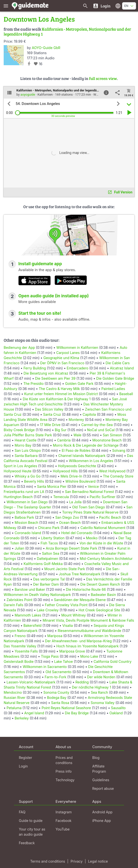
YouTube (63, 829)
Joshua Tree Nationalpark (80, 574)
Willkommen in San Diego (27, 502)
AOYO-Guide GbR (46, 48)
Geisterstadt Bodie (19, 661)
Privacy (76, 861)
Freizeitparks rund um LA (24, 492)
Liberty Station (53, 538)
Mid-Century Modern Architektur (106, 559)
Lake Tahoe (64, 661)
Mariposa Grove (72, 651)
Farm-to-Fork (55, 677)
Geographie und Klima (61, 358)
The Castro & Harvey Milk (59, 389)
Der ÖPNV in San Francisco (62, 363)
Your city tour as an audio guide (32, 832)
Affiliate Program (99, 769)
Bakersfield (33, 625)
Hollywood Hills (65, 471)
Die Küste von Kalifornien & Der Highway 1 (57, 399)
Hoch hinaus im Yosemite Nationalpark (87, 646)
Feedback (27, 843)
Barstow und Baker (30, 589)
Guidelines (101, 780)
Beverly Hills (34, 481)
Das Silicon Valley (49, 409)
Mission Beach (26, 522)
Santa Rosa (60, 703)
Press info (64, 771)
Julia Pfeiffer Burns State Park (28, 435)
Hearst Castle (26, 440)
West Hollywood (112, 471)
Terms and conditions (47, 861)
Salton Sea (51, 553)
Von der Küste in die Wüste (101, 543)
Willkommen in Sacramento (45, 667)
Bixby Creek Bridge (19, 430)
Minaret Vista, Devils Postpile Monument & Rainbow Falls (88, 620)
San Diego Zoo (67, 517)
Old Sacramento (58, 672)
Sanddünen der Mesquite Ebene (80, 600)
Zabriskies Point (20, 600)
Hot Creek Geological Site (99, 610)
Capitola (89, 414)
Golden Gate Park (79, 384)
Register (25, 758)
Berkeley (22, 718)
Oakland (116, 713)
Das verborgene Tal (49, 579)
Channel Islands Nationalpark (82, 456)
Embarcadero (77, 368)
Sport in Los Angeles (20, 466)
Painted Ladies (113, 389)
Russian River (15, 698)
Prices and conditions (64, 760)
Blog (96, 758)
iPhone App (102, 821)
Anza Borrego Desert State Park (71, 548)
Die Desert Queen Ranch (100, 584)
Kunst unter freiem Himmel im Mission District (61, 394)
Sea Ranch (99, 692)
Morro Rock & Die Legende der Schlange (86, 445)
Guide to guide (31, 821)
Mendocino (13, 692)
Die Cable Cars (118, 363)
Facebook (63, 821)
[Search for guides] (85, 6)
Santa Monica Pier (52, 486)
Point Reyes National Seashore (66, 708)
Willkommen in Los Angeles (91, 461)
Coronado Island (28, 533)
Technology (65, 780)
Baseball (126, 394)
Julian (19, 548)
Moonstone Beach (107, 440)
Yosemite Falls (26, 651)
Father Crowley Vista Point (66, 605)
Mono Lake (89, 656)
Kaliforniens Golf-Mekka (43, 564)
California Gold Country (113, 661)
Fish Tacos (49, 543)
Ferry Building (35, 368)
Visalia (68, 625)
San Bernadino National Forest (89, 492)
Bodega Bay (57, 698)
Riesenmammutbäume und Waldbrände (90, 631)
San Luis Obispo (28, 450)
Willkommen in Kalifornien (77, 347)
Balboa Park (24, 517)
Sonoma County (56, 692)
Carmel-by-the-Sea (97, 425)
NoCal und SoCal (101, 430)
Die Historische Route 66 (86, 589)
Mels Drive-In (71, 476)
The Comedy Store (118, 476)
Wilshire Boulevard (80, 481)
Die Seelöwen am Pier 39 (55, 378)
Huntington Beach (18, 497)
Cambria (64, 440)
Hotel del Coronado (77, 533)
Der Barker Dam (46, 584)
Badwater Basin (103, 595)
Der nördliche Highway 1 (92, 687)
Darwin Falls (13, 605)
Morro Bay (23, 445)
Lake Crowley (48, 610)
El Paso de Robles (76, 450)
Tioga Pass (50, 656)
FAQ (22, 812)
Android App (102, 812)
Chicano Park (49, 528)
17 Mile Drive (50, 425)
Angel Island (34, 713)
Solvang (119, 450)
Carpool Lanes (68, 353)
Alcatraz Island (122, 368)
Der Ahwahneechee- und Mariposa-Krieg (78, 641)
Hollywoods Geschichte (77, 466)
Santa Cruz (52, 414)
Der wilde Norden (101, 677)
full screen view (103, 78)
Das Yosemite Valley (20, 646)
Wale (77, 435)
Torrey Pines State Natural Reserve (90, 512)
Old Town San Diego (89, 507)
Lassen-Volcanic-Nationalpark (31, 682)
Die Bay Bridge (77, 713)
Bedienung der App (19, 347)
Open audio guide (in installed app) (54, 296)
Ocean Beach (70, 522)
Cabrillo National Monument (103, 528)
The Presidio (33, 384)
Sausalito (118, 708)
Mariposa (55, 636)
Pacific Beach (110, 517)
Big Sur (61, 430)
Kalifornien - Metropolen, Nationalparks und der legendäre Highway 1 (67, 31)
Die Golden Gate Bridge (115, 378)
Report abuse (103, 788)
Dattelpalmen (47, 559)
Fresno (20, 636)
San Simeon (112, 435)
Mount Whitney (73, 615)
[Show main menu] (6, 6)
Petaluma (14, 708)
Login (23, 766)
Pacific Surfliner (102, 497)
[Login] (102, 6)
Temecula (61, 497)
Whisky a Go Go (28, 476)
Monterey (76, 420)
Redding (82, 682)
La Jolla (75, 502)
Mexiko (92, 538)
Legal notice (98, 861)
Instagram (64, 812)
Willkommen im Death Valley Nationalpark (37, 595)
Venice (93, 486)
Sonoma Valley (103, 703)
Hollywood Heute (17, 471)
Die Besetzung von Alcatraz (46, 373)
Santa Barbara (26, 456)
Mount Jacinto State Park (65, 569)
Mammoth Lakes (28, 615)
